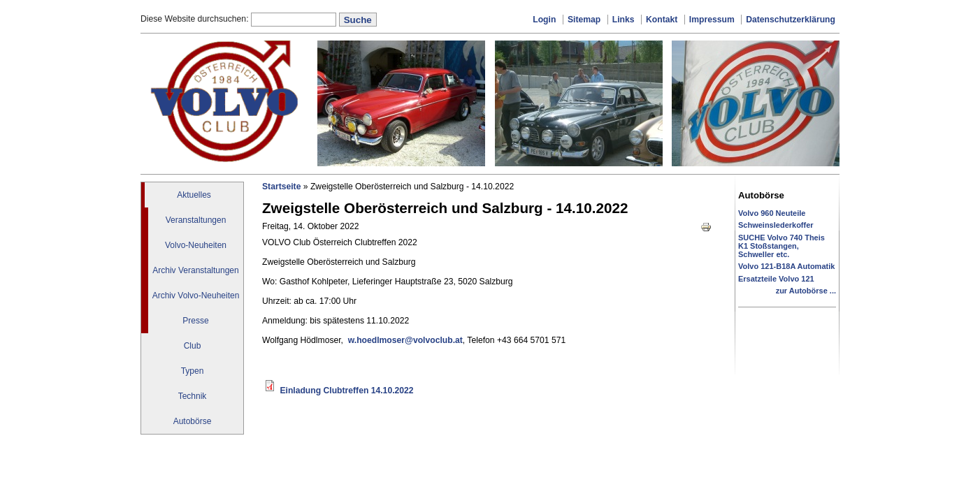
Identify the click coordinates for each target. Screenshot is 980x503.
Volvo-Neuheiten (196, 245)
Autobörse (193, 421)
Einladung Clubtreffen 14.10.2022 (346, 391)
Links (624, 20)
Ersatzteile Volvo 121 (776, 279)
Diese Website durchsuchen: (196, 19)
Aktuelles (194, 195)
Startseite (281, 187)
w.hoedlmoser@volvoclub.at (405, 340)
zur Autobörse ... (806, 291)
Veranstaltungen (196, 220)
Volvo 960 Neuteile (772, 213)
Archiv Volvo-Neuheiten (196, 296)
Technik (193, 396)
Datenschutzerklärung (791, 20)
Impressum (712, 20)
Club (193, 346)
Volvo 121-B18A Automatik (786, 266)
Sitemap (584, 20)
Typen (193, 371)
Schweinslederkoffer (776, 225)
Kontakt (662, 20)
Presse (195, 321)
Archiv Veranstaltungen (195, 270)
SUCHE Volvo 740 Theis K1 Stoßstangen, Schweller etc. (781, 246)
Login (544, 20)
